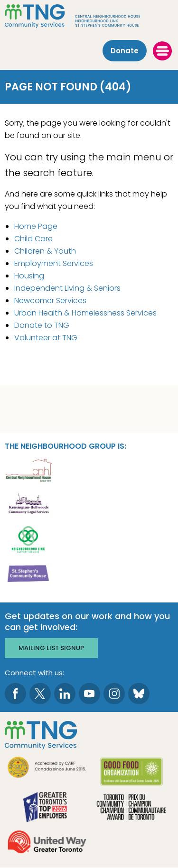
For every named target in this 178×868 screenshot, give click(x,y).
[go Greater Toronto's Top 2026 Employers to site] (47, 808)
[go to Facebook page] (15, 694)
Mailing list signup (51, 648)
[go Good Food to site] (131, 773)
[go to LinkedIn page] (65, 694)
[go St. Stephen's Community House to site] (28, 573)
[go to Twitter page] (40, 694)
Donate (125, 51)
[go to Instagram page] (114, 694)
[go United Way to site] (47, 843)
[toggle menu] (162, 51)
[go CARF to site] (47, 768)
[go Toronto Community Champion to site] (131, 808)
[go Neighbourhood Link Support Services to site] (28, 539)
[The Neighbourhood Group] (89, 16)
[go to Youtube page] (89, 694)
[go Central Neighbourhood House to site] (28, 470)
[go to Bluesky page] (139, 694)
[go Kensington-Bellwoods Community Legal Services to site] (28, 504)
